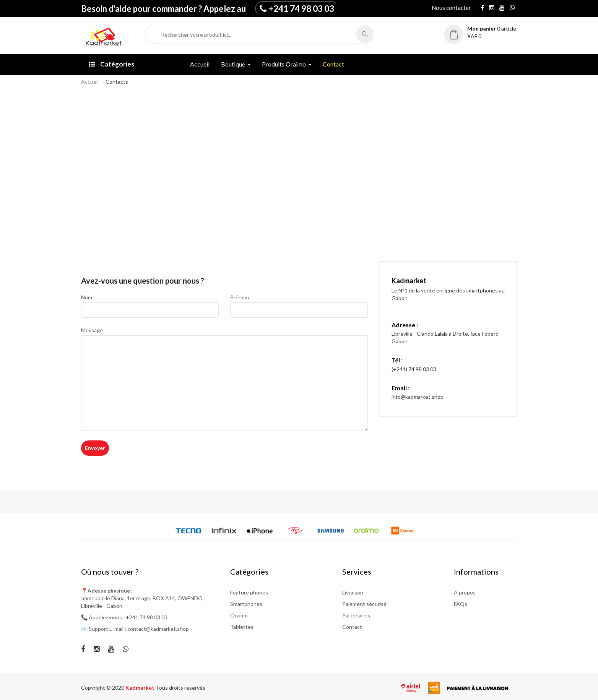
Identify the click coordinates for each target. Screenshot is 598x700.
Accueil (200, 64)
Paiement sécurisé (364, 604)
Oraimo (239, 615)
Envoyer (95, 448)
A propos (465, 592)
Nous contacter (451, 8)
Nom (87, 297)
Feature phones (249, 592)
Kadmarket (141, 688)
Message (92, 330)
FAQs (461, 604)
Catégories (111, 64)
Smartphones (246, 604)
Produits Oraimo (284, 64)
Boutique (233, 64)
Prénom (240, 297)
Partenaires (356, 615)
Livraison (353, 592)
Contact (333, 64)
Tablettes (242, 627)
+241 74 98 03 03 (301, 8)
